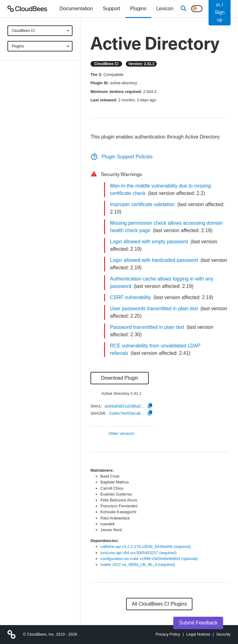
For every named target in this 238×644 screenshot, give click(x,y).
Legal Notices (198, 634)
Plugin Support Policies (122, 157)
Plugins (18, 46)
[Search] (183, 9)
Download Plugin (120, 378)
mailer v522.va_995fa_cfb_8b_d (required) (138, 565)
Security (223, 634)
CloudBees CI (23, 31)
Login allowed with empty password (149, 242)
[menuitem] (76, 9)
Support (112, 9)
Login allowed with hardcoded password (154, 260)
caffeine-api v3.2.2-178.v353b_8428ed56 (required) (146, 547)
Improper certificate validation (142, 204)
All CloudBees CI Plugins (159, 604)
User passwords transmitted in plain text (154, 309)
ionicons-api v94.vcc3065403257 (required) (138, 553)
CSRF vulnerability (130, 297)
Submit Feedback (198, 623)
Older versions (122, 434)
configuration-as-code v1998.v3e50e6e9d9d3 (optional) (149, 559)
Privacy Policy (168, 634)
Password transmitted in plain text (147, 327)
